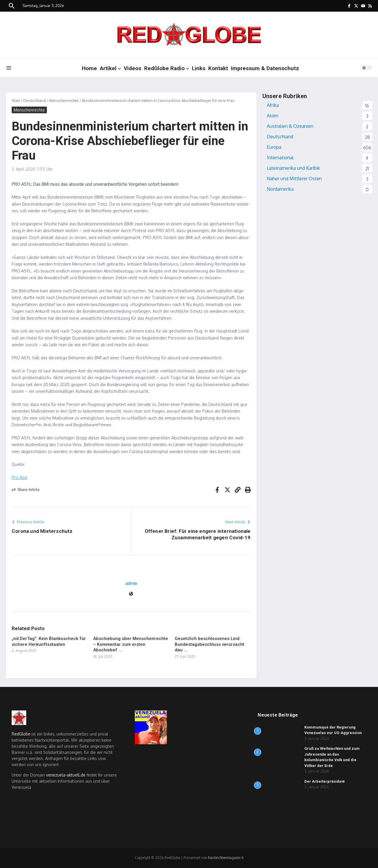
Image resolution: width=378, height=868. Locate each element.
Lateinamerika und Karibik (293, 168)
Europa (274, 147)
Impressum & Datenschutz (265, 68)
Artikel (110, 68)
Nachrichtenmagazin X (226, 858)
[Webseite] (131, 594)
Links (199, 68)
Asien (273, 116)
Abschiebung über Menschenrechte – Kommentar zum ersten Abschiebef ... (131, 644)
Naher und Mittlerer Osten (294, 178)
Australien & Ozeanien (290, 126)
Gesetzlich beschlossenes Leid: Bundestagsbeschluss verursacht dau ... (210, 644)
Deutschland (35, 100)
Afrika (273, 105)
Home (89, 68)
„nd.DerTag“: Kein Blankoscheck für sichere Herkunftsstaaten (49, 641)
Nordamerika (280, 189)
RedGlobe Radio (167, 68)
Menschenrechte (64, 100)
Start (16, 100)
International (280, 158)
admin (131, 583)
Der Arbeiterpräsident (325, 781)
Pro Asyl (20, 477)
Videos (133, 68)
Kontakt (218, 68)
